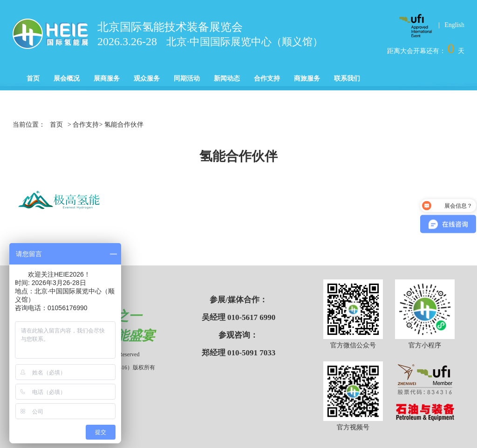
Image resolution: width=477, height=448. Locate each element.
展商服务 (107, 78)
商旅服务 (307, 78)
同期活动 (187, 78)
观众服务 (147, 78)
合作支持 (267, 78)
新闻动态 (227, 78)
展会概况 (67, 78)
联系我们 (347, 78)
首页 (33, 78)
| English (451, 25)
